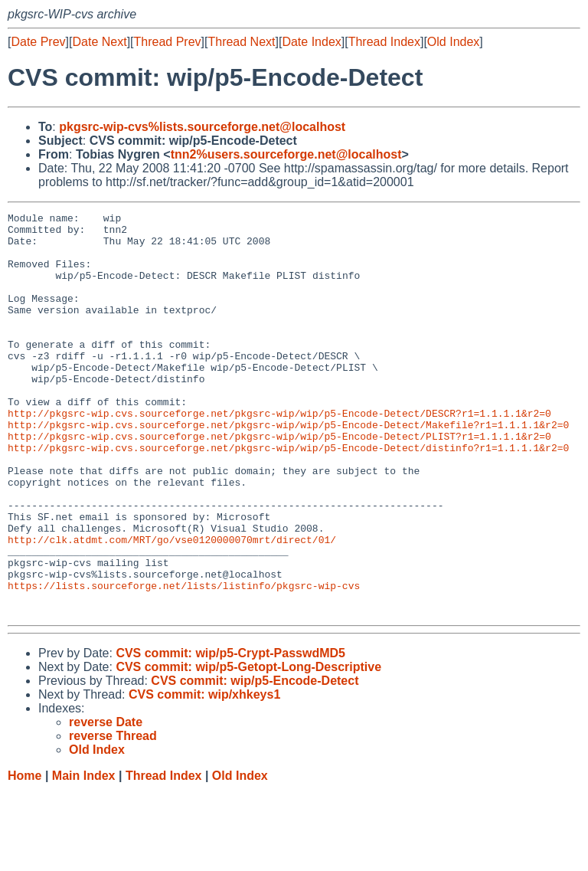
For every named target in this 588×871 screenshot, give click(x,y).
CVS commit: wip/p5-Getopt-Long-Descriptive (248, 747)
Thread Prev (168, 42)
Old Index (453, 42)
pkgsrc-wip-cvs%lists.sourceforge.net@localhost (202, 127)
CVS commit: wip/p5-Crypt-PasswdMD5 (230, 733)
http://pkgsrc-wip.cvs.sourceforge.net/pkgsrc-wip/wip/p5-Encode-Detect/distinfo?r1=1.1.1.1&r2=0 (288, 496)
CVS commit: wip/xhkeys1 (204, 775)
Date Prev (38, 42)
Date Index (311, 42)
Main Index (84, 856)
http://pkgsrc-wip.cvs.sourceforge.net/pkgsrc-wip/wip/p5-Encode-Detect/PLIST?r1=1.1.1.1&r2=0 (279, 482)
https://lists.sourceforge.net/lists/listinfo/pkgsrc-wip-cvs (184, 661)
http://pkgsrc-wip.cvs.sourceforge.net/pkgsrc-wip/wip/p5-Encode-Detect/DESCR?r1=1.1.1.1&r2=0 (279, 454)
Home (24, 856)
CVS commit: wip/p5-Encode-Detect (255, 761)
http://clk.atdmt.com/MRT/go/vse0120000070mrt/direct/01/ (172, 606)
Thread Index (384, 42)
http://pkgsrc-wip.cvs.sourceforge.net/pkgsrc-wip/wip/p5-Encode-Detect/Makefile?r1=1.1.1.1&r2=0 (288, 468)
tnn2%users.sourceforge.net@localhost (286, 154)
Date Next (99, 42)
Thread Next (241, 42)
